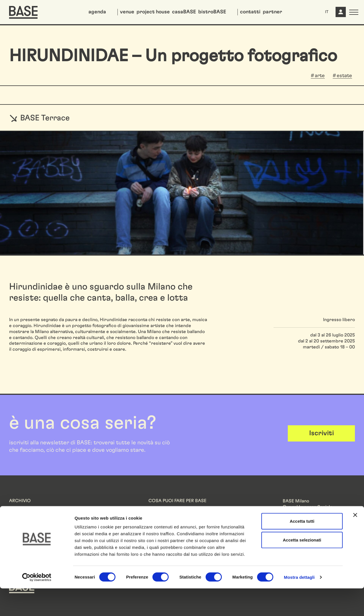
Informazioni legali (301, 532)
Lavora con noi (163, 515)
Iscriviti (321, 433)
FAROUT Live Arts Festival (36, 521)
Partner (156, 509)
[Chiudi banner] (355, 543)
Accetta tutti (302, 549)
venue (127, 12)
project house (153, 12)
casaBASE (184, 12)
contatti (250, 12)
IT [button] (327, 12)
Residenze (20, 509)
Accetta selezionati (302, 567)
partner (272, 12)
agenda (97, 12)
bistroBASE (212, 12)
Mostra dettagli (299, 605)
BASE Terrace (39, 118)
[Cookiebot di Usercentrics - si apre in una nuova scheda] (37, 605)
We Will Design (25, 515)
